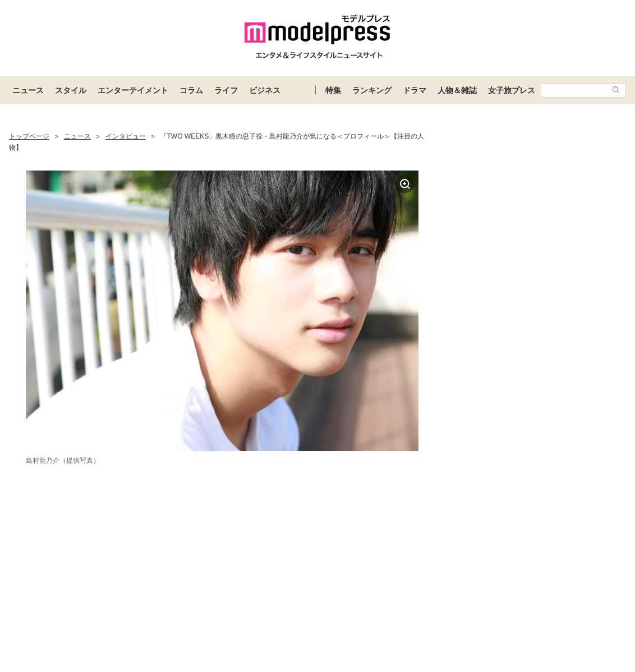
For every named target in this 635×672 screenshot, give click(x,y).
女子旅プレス (512, 90)
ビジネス (265, 90)
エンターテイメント (133, 90)
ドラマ (415, 90)
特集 (333, 90)
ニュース (28, 90)
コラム (191, 90)
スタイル (71, 90)
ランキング (372, 90)
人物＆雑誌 (457, 90)
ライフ (226, 90)
